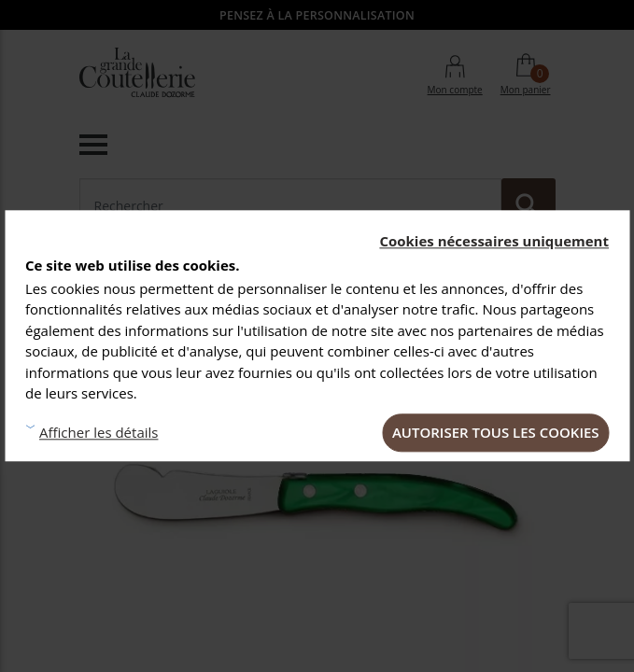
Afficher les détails (99, 433)
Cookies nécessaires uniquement (494, 241)
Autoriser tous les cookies (496, 432)
